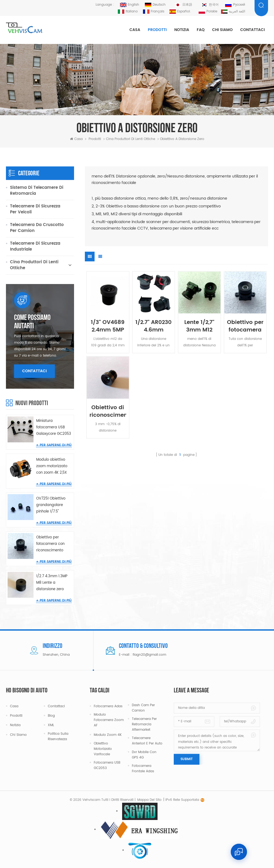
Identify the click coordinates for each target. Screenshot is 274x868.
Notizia (182, 30)
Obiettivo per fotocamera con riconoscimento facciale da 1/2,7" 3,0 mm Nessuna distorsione (245, 325)
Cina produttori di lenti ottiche (131, 139)
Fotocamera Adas (108, 706)
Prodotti (157, 30)
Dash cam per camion (143, 708)
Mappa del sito (149, 800)
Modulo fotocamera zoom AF (109, 720)
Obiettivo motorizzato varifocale (103, 749)
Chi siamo (222, 30)
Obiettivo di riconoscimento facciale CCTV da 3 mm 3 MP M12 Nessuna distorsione (108, 411)
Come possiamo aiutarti (32, 322)
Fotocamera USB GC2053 (107, 765)
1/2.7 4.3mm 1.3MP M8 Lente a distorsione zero (52, 583)
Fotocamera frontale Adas (143, 769)
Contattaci (253, 30)
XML (51, 725)
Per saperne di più (56, 445)
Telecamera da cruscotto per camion (37, 228)
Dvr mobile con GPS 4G (144, 755)
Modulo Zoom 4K (108, 735)
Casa (135, 30)
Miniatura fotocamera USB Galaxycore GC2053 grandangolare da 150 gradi (54, 428)
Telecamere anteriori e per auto (147, 741)
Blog (51, 716)
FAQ (201, 30)
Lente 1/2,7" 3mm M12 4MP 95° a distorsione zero (199, 325)
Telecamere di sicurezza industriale (35, 246)
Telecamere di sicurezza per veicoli (35, 209)
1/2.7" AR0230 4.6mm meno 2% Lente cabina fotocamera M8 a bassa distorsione (153, 325)
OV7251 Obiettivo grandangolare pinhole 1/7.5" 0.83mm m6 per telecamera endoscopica (51, 505)
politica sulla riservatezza (58, 737)
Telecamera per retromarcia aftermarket (144, 724)
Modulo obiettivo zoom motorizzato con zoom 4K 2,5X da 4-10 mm (52, 467)
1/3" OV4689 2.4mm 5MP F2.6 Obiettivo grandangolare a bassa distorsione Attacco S (108, 325)
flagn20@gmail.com (149, 655)
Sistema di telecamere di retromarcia (37, 191)
